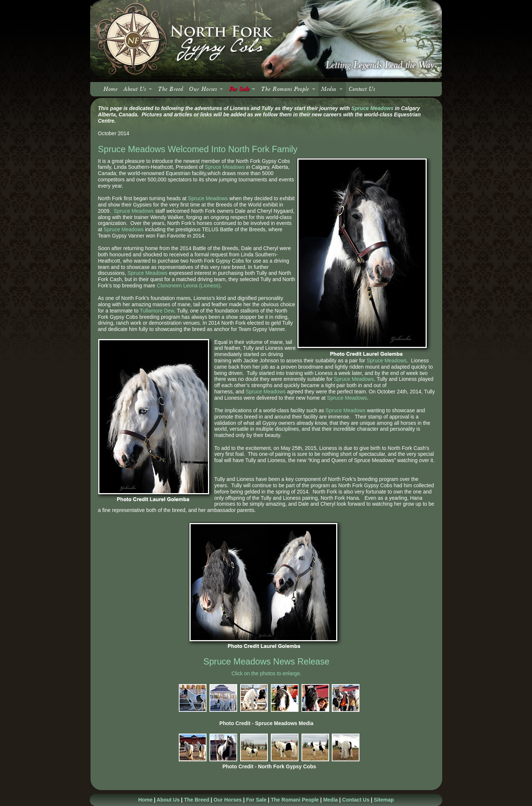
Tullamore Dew (157, 311)
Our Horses (203, 89)
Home (110, 89)
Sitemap (384, 800)
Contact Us (362, 89)
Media (329, 89)
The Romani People (285, 89)
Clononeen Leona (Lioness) (188, 286)
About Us (135, 89)
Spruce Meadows (372, 108)
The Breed (171, 89)
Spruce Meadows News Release (266, 662)
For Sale (239, 89)
